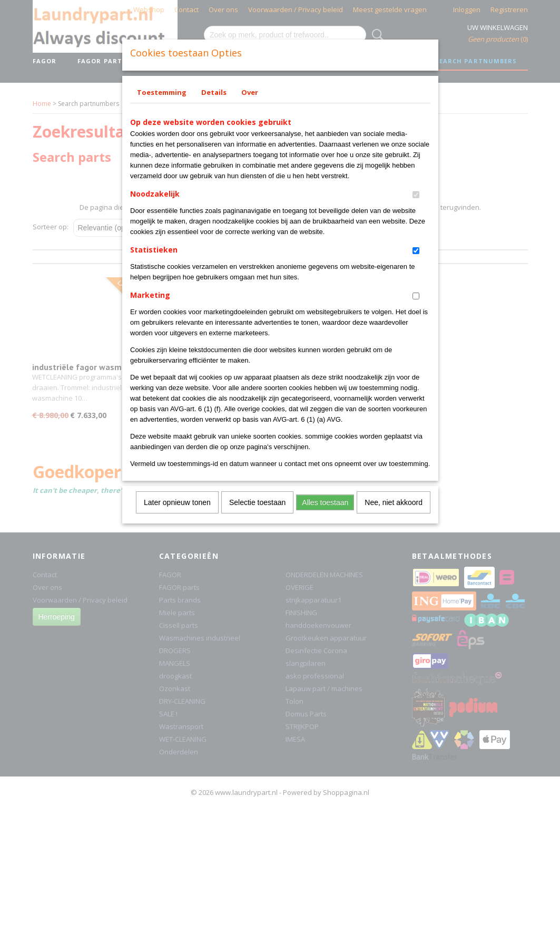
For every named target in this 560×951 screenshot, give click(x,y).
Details (214, 92)
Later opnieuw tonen (177, 502)
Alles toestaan (325, 502)
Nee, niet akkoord (394, 502)
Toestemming (162, 92)
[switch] (416, 195)
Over (250, 92)
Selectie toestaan (257, 502)
